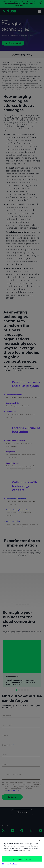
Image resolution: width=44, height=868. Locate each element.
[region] (22, 853)
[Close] (40, 840)
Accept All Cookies (22, 859)
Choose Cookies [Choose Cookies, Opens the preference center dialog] (9, 864)
